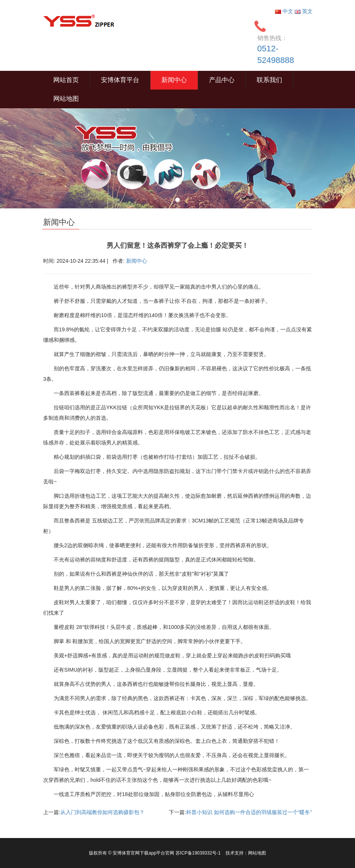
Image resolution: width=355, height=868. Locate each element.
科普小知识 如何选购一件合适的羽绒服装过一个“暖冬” (249, 812)
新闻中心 (174, 80)
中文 (285, 11)
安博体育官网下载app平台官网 (143, 853)
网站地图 (66, 99)
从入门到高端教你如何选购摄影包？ (102, 812)
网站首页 (66, 80)
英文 (304, 11)
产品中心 (222, 80)
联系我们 (269, 80)
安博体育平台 (120, 80)
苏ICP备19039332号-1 (199, 853)
